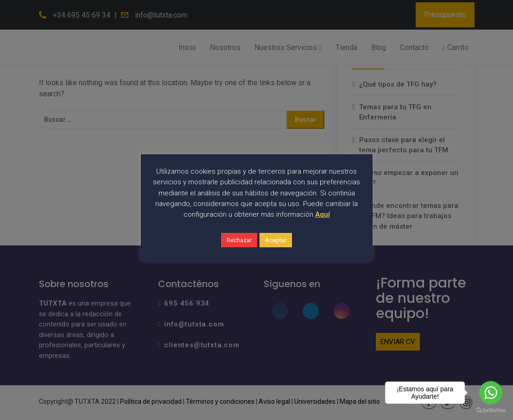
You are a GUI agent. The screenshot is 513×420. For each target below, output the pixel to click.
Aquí (323, 214)
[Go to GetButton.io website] (491, 411)
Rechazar (239, 240)
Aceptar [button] (276, 240)
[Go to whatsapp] (491, 393)
